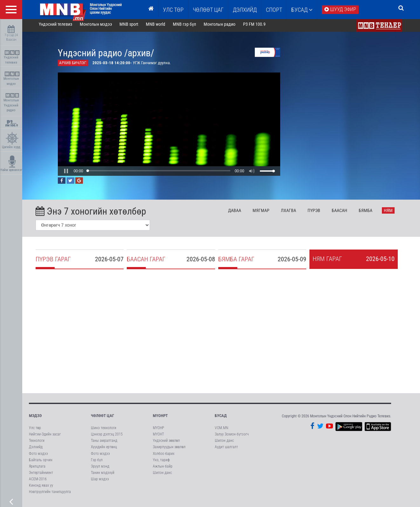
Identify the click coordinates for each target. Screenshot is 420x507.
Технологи (37, 443)
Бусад (302, 10)
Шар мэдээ (100, 482)
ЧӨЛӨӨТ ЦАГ (208, 10)
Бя (370, 213)
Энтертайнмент (41, 475)
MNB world (160, 27)
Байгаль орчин (41, 462)
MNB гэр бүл (189, 27)
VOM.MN (221, 430)
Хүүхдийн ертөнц (104, 450)
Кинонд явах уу (41, 488)
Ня (393, 213)
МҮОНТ (158, 437)
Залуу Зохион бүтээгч (232, 437)
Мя (266, 213)
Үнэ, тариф (161, 462)
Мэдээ (35, 418)
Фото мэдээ (38, 456)
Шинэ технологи (104, 430)
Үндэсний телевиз (12, 57)
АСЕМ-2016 (38, 482)
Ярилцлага (37, 469)
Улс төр (173, 10)
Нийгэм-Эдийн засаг (45, 437)
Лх (293, 213)
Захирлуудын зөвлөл (169, 450)
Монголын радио (224, 27)
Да (239, 213)
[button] (71, 174)
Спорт (274, 10)
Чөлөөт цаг (102, 418)
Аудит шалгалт (226, 450)
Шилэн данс (162, 475)
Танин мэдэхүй (103, 475)
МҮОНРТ (160, 418)
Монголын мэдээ (12, 79)
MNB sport (134, 27)
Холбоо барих (164, 456)
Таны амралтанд (104, 443)
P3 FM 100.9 (259, 27)
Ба (344, 213)
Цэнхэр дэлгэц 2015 (107, 437)
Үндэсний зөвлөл (166, 443)
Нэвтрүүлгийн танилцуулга (50, 495)
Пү (318, 213)
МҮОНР (158, 430)
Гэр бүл (97, 462)
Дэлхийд (245, 10)
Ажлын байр (163, 469)
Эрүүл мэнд (100, 469)
